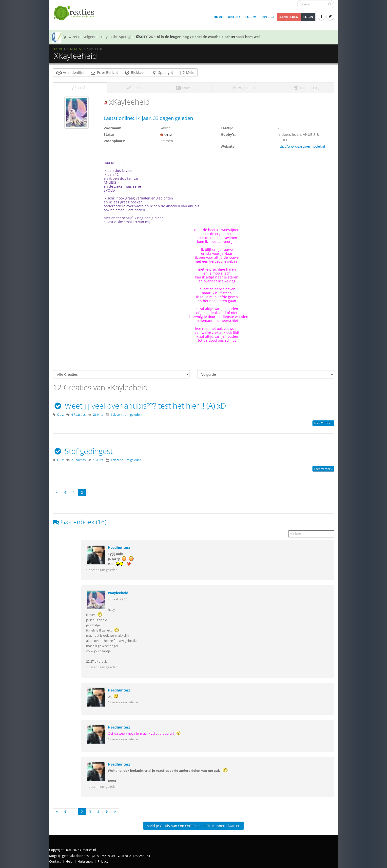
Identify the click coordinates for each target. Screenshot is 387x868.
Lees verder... (323, 423)
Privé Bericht (104, 72)
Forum (251, 17)
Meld (187, 72)
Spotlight (162, 72)
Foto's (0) (186, 88)
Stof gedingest (83, 451)
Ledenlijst (75, 49)
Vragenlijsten (245, 88)
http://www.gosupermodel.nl (301, 146)
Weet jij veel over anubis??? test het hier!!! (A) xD (139, 406)
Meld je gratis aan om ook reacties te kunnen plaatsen (193, 826)
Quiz (60, 415)
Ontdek (234, 17)
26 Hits (98, 415)
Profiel (80, 88)
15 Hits (98, 460)
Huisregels (85, 861)
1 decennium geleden (126, 415)
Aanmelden (289, 17)
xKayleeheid (118, 593)
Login (308, 17)
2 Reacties (78, 460)
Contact (55, 861)
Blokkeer (135, 72)
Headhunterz (119, 547)
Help (69, 861)
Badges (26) (306, 88)
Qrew (67, 37)
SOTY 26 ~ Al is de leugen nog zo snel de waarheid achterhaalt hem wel (198, 37)
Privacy (103, 861)
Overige (268, 17)
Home (218, 17)
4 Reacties (78, 415)
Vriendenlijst (70, 72)
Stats (133, 88)
